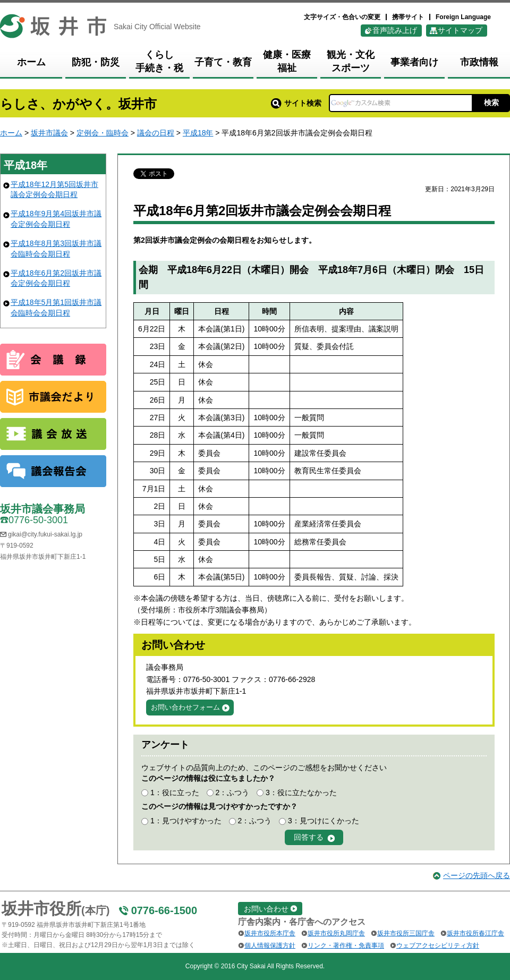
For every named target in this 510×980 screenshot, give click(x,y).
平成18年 (198, 133)
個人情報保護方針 (270, 945)
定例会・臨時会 (103, 133)
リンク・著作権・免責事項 (346, 945)
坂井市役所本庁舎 (270, 933)
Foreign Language (463, 17)
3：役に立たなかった (301, 792)
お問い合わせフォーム (185, 707)
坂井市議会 (49, 133)
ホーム (11, 133)
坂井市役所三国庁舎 (406, 933)
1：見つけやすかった (186, 821)
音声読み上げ (395, 30)
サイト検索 (296, 103)
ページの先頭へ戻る (477, 875)
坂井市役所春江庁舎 (475, 933)
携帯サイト (408, 17)
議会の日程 (156, 133)
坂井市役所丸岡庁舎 (336, 933)
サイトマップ (460, 30)
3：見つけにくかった (324, 821)
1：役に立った (175, 792)
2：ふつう (232, 792)
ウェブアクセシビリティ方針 (438, 945)
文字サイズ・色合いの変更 (342, 17)
